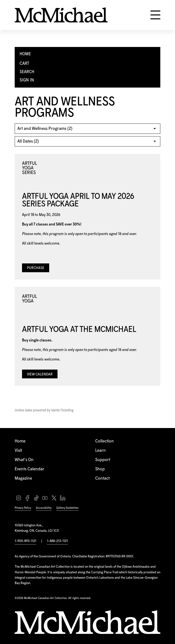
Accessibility (44, 508)
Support (103, 460)
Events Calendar (29, 469)
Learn (100, 451)
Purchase (36, 268)
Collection (105, 441)
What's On (24, 460)
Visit (18, 451)
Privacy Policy (23, 508)
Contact (102, 478)
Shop (100, 469)
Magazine (23, 478)
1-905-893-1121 (25, 541)
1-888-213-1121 (57, 541)
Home (20, 441)
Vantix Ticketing (62, 410)
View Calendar (40, 374)
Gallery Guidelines (67, 508)
